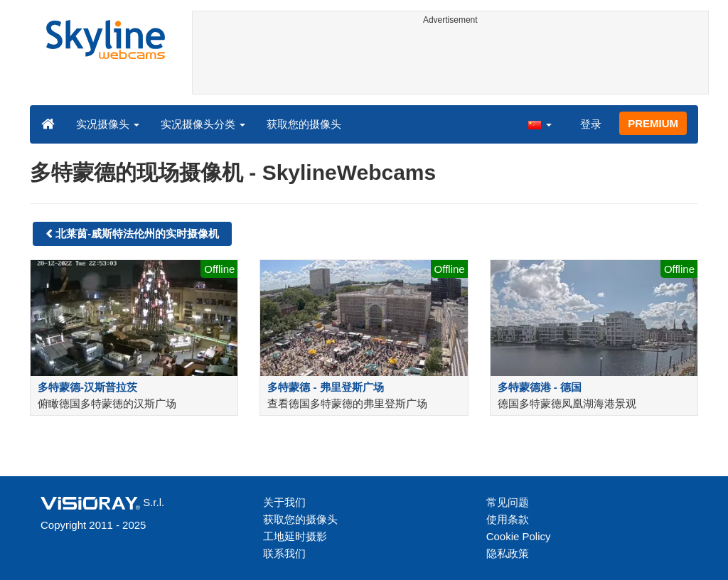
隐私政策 (508, 553)
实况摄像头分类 (203, 124)
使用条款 (508, 519)
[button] (540, 124)
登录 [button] (591, 124)
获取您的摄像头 (304, 124)
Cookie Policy (519, 536)
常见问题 (508, 502)
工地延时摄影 (295, 536)
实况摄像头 (108, 124)
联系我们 (284, 553)
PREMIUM (653, 123)
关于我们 (284, 502)
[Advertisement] (451, 62)
